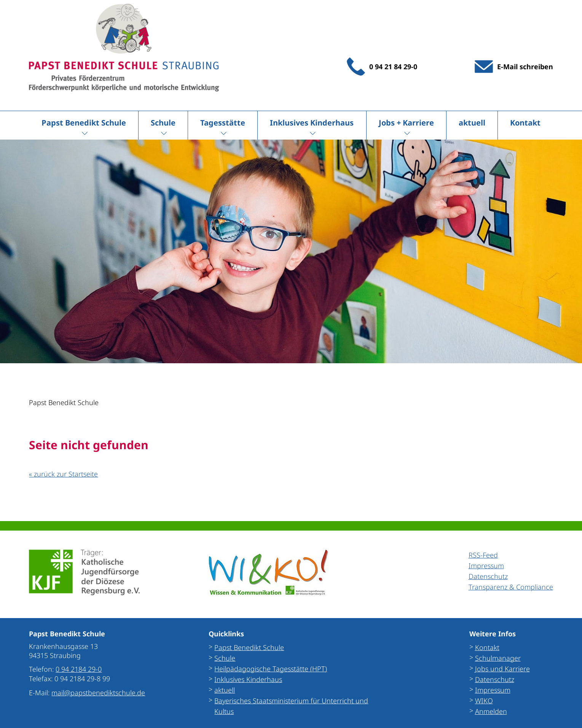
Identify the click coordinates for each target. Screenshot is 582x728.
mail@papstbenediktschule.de (98, 693)
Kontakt (525, 123)
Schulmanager (498, 658)
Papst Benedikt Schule (84, 123)
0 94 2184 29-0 (79, 669)
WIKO (484, 701)
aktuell (472, 123)
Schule (163, 123)
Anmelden (491, 711)
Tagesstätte (223, 123)
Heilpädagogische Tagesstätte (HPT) (271, 669)
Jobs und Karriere (502, 669)
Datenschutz (495, 679)
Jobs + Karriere (406, 123)
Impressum (493, 690)
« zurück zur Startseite (63, 474)
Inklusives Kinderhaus (312, 123)
